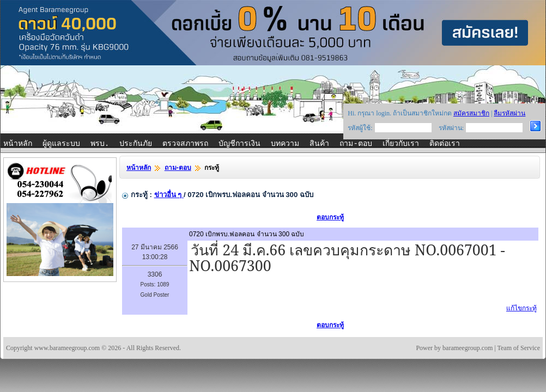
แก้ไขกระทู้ (521, 308)
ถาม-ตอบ (356, 144)
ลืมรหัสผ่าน (509, 113)
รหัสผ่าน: (451, 128)
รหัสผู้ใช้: (360, 128)
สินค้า (319, 144)
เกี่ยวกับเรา (401, 144)
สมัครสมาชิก (471, 113)
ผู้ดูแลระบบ (61, 144)
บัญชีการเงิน (239, 144)
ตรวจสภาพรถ (185, 144)
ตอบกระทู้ (330, 217)
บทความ (285, 144)
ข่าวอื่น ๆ (169, 195)
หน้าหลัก (18, 144)
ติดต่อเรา (445, 144)
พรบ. (100, 144)
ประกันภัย (136, 144)
